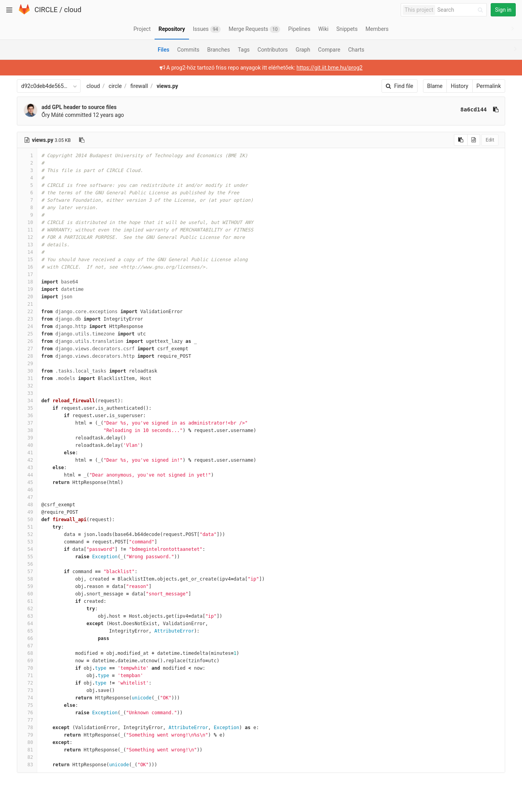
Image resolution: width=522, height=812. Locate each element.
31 (27, 378)
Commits (188, 50)
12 (27, 237)
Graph (303, 50)
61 (27, 601)
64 (27, 624)
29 (27, 364)
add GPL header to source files (79, 107)
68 (27, 653)
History (460, 86)
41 (27, 453)
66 (27, 638)
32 (27, 386)
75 (27, 705)
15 (27, 260)
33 (27, 393)
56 (27, 564)
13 (27, 245)
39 (27, 438)
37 (27, 423)
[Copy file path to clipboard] (82, 140)
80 (27, 742)
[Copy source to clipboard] (461, 140)
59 (27, 586)
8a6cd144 (474, 109)
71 (27, 676)
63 (27, 616)
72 (27, 683)
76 (27, 713)
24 (27, 326)
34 (27, 401)
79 (27, 735)
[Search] (461, 10)
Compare (329, 50)
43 (27, 468)
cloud (73, 10)
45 (27, 482)
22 (27, 312)
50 (27, 520)
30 (27, 371)
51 (27, 527)
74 (27, 698)
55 (27, 557)
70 (27, 668)
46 (27, 490)
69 (27, 661)
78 (27, 728)
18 (27, 282)
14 (27, 252)
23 (27, 319)
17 (27, 274)
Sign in (503, 10)
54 (27, 549)
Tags (244, 50)
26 (27, 341)
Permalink (489, 86)
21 (27, 304)
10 (27, 222)
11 (27, 230)
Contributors (273, 50)
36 (27, 416)
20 (27, 297)
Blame (435, 86)
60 (27, 594)
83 (27, 765)
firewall (139, 86)
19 (27, 289)
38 (27, 430)
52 (27, 534)
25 (27, 334)
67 (27, 646)
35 (27, 408)
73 (27, 690)
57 (27, 572)
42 (27, 460)
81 (27, 750)
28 (27, 356)
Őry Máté (52, 115)
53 (27, 542)
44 (27, 475)
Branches (219, 50)
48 (27, 505)
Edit (490, 140)
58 (27, 579)
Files (164, 50)
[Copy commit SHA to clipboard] (496, 109)
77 (27, 720)
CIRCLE (46, 10)
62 (27, 609)
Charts (356, 50)
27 (27, 349)
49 (27, 512)
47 (27, 497)
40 (27, 445)
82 (27, 757)
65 (27, 631)
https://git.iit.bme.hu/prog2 (330, 68)
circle (115, 86)
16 (27, 267)
